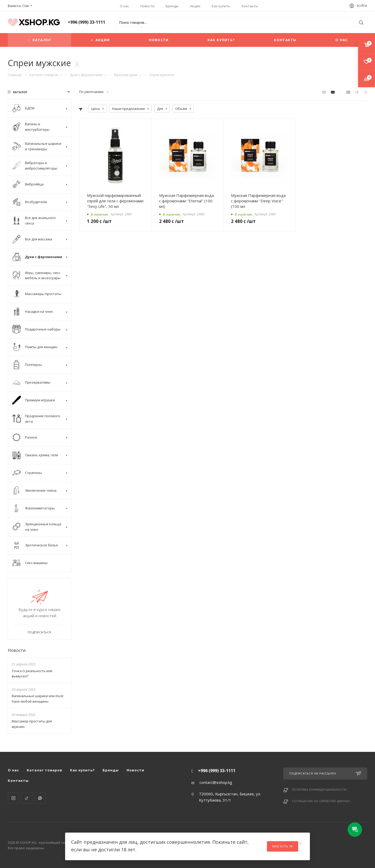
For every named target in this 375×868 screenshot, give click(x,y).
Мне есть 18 (283, 846)
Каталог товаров (46, 75)
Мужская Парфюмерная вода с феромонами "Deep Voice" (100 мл (258, 201)
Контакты (250, 6)
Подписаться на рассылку (325, 773)
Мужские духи (127, 75)
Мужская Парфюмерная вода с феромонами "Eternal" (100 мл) (186, 201)
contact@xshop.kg (216, 782)
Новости (147, 6)
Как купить (221, 6)
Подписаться (39, 632)
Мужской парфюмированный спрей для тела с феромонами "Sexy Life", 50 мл (115, 201)
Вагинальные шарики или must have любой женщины (37, 699)
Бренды (172, 6)
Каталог (39, 40)
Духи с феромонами (88, 75)
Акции (195, 6)
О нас (124, 6)
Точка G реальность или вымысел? (32, 674)
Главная (15, 75)
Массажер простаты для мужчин (32, 724)
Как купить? (221, 40)
